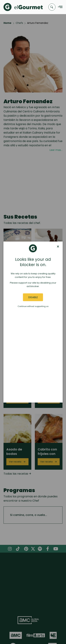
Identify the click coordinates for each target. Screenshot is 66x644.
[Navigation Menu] (59, 7)
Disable (33, 297)
